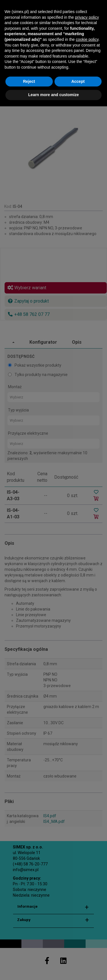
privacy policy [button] (87, 891)
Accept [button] (78, 955)
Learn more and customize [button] (53, 969)
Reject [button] (29, 955)
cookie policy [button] (87, 913)
